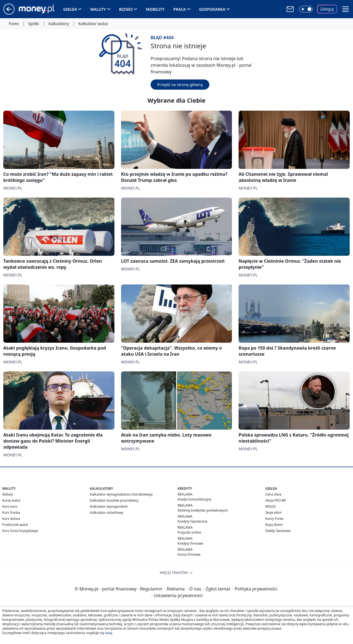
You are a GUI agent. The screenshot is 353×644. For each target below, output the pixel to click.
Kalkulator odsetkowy (107, 513)
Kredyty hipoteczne (192, 521)
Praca (180, 9)
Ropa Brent (274, 525)
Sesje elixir (273, 513)
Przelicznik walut (15, 525)
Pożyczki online (189, 532)
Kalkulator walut (93, 24)
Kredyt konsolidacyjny (195, 499)
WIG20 (271, 506)
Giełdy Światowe (278, 531)
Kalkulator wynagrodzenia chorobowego (121, 494)
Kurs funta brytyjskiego (20, 531)
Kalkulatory (59, 24)
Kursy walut (11, 500)
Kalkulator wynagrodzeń (109, 506)
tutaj (108, 633)
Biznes (126, 9)
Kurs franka (11, 513)
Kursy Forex (274, 519)
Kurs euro (10, 506)
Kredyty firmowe (190, 543)
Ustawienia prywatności (177, 595)
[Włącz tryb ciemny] (306, 9)
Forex (14, 24)
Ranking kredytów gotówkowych (203, 510)
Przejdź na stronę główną (180, 85)
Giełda (70, 9)
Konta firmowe (189, 554)
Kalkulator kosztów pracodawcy (114, 500)
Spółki (34, 24)
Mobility (155, 9)
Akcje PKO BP (276, 500)
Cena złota (273, 494)
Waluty (98, 9)
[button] (346, 9)
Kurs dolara (11, 519)
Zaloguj (327, 9)
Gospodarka (212, 9)
